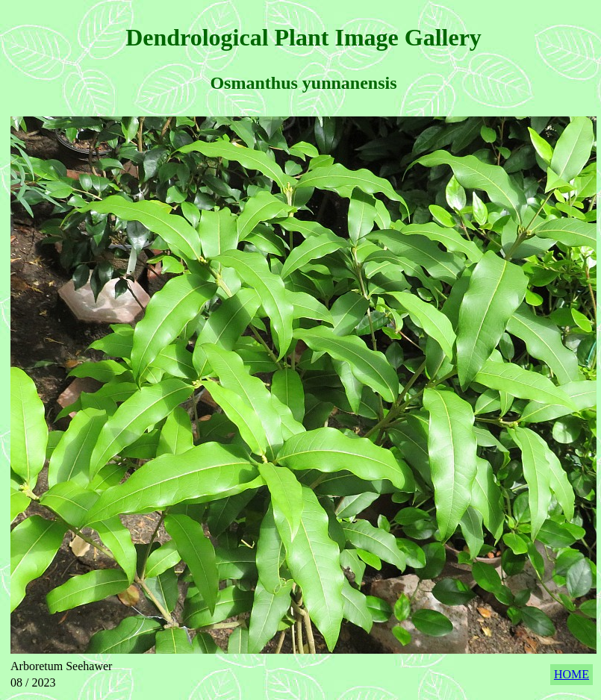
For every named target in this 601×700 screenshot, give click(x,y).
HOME (572, 674)
